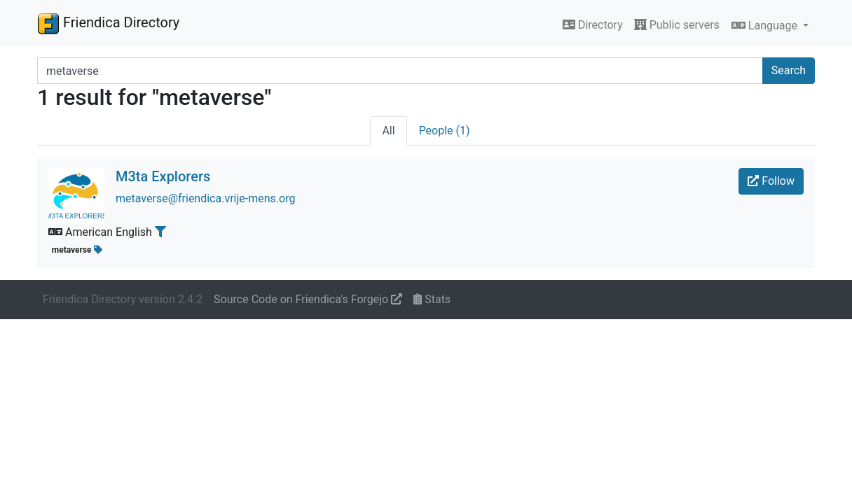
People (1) (445, 131)
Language (766, 26)
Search (789, 70)
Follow (771, 181)
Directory (593, 25)
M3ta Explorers (163, 176)
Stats (432, 299)
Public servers (677, 25)
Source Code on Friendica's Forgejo (308, 299)
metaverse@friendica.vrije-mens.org (205, 198)
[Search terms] (400, 71)
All (388, 131)
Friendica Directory (108, 23)
